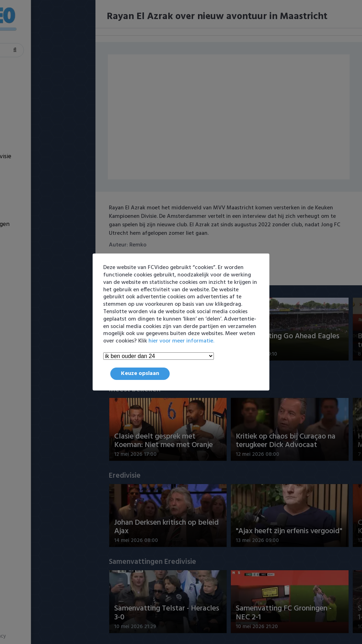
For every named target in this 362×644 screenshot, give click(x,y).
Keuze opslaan (140, 374)
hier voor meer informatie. (181, 341)
